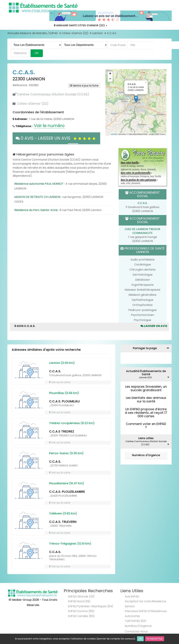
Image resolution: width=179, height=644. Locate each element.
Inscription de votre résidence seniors (146, 604)
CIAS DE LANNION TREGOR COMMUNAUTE (142, 231)
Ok (140, 639)
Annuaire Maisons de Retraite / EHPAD (33, 33)
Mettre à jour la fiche (84, 86)
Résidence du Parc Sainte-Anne (36, 210)
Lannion (98, 33)
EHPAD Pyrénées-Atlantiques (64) (91, 606)
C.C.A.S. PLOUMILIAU (64, 401)
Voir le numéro (49, 126)
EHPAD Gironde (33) (81, 596)
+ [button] (110, 74)
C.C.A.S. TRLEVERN (63, 522)
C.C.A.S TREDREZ (62, 431)
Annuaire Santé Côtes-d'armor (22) (81, 25)
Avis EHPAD (132, 596)
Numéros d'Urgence (146, 455)
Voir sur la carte (60, 382)
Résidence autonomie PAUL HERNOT (39, 184)
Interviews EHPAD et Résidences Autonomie (146, 614)
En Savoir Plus (155, 639)
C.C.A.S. (142, 203)
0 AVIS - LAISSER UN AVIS (56, 138)
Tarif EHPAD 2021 (135, 621)
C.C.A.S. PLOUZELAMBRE (67, 492)
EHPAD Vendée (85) (81, 616)
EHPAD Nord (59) (79, 601)
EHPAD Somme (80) (81, 611)
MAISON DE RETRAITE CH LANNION (37, 197)
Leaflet (114, 134)
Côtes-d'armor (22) (75, 33)
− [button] (110, 79)
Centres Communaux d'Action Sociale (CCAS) (53, 94)
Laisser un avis (154, 326)
